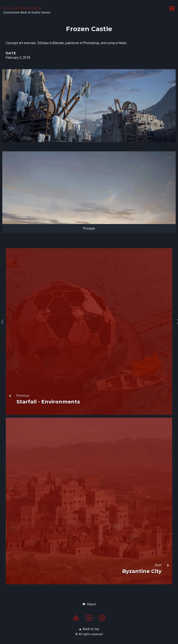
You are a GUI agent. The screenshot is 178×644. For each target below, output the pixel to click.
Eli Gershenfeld (23, 8)
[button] (89, 604)
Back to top (89, 629)
